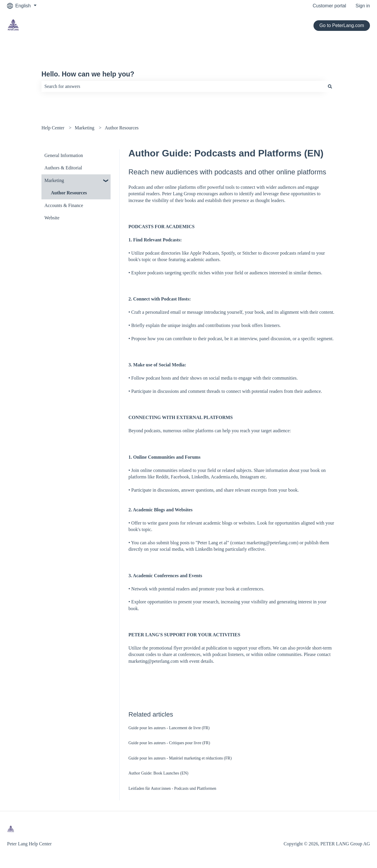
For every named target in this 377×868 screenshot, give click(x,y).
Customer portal (329, 6)
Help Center (53, 128)
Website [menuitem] (52, 218)
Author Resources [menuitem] (69, 193)
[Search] (330, 86)
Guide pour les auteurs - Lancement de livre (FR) (169, 728)
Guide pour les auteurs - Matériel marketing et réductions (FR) (180, 758)
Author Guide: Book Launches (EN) (159, 773)
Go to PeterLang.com (342, 25)
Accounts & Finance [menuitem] (64, 205)
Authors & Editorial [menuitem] (63, 168)
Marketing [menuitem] (54, 180)
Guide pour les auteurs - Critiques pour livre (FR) (169, 743)
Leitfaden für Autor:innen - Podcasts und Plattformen (172, 788)
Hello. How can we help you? (88, 74)
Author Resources (122, 128)
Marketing (85, 128)
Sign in (363, 6)
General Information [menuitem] (64, 155)
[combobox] (183, 86)
